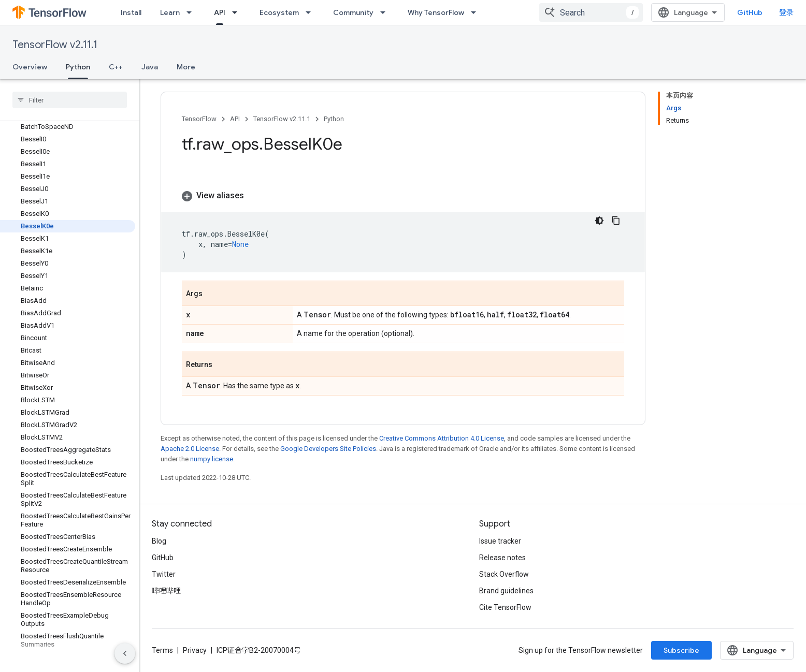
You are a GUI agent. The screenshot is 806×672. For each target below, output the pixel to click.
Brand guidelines (506, 591)
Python (334, 119)
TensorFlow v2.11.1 (55, 45)
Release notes (502, 558)
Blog (159, 541)
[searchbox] (70, 100)
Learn (170, 12)
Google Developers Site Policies (328, 449)
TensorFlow (199, 119)
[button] (403, 196)
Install (131, 12)
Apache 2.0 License (190, 449)
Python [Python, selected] (78, 67)
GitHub (750, 12)
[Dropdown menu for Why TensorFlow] (477, 12)
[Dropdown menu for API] (238, 12)
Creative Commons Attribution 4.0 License (442, 438)
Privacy (195, 650)
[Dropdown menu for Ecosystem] (311, 12)
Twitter (164, 574)
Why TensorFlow (436, 12)
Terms (162, 650)
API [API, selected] (220, 12)
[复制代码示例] (616, 221)
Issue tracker (500, 541)
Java (150, 67)
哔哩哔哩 (166, 591)
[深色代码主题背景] (599, 221)
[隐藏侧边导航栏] (125, 653)
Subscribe (681, 650)
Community (353, 12)
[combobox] (591, 12)
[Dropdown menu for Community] (386, 12)
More (186, 67)
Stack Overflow (504, 574)
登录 (786, 12)
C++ (116, 67)
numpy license (212, 459)
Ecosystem (279, 12)
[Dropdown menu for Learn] (192, 12)
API (235, 119)
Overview (30, 67)
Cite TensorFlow (505, 607)
